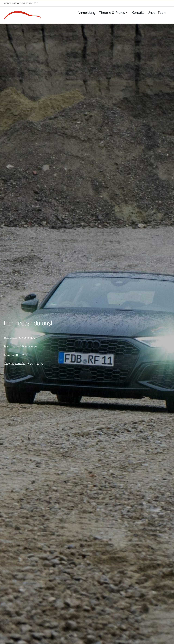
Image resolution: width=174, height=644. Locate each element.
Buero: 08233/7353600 (29, 3)
